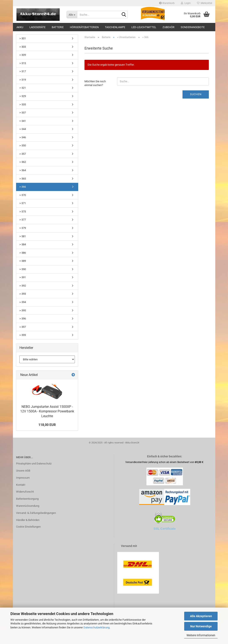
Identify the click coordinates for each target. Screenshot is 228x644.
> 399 (23, 335)
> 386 (23, 253)
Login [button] (186, 3)
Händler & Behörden (28, 520)
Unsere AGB (23, 471)
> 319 (23, 80)
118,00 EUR (47, 425)
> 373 (23, 212)
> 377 (23, 220)
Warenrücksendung (28, 506)
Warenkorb (167, 3)
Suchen (196, 94)
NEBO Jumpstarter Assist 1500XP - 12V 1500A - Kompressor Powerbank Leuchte (47, 411)
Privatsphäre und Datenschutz (34, 464)
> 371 (23, 203)
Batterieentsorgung (27, 499)
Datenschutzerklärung (96, 627)
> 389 (23, 261)
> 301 (23, 38)
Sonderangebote (193, 27)
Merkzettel (205, 3)
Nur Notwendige (201, 626)
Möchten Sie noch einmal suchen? (95, 83)
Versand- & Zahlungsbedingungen (36, 513)
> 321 (23, 88)
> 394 (23, 302)
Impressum (23, 478)
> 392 (23, 286)
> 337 (23, 113)
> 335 (23, 104)
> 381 (23, 236)
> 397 (23, 327)
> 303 (23, 47)
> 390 (23, 269)
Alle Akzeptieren (201, 616)
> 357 (23, 154)
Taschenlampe (115, 27)
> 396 (23, 319)
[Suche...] (72, 15)
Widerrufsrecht (25, 492)
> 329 (23, 96)
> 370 (23, 195)
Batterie (58, 27)
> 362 (23, 162)
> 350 (23, 145)
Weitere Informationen (201, 635)
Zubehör (168, 27)
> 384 (23, 244)
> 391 (23, 277)
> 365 (23, 179)
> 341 (23, 121)
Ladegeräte (37, 27)
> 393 (23, 294)
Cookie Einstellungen (28, 527)
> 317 (23, 71)
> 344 (23, 129)
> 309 (23, 55)
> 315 (23, 63)
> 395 (23, 310)
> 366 (23, 187)
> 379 (23, 228)
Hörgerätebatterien (84, 27)
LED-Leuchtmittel (144, 27)
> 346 (23, 137)
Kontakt (21, 485)
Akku (20, 27)
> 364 (23, 170)
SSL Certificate (165, 529)
